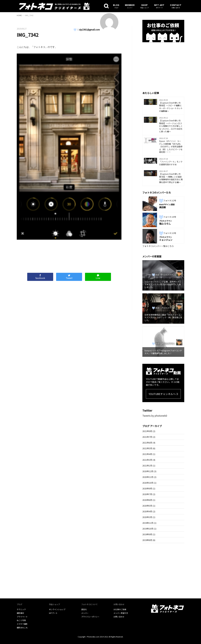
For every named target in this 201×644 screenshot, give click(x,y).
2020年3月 (147, 517)
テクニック (21, 609)
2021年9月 (147, 431)
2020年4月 (147, 511)
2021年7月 (147, 437)
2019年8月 (147, 540)
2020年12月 (148, 471)
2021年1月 (147, 466)
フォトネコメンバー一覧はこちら (158, 246)
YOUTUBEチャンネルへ (162, 394)
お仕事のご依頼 (120, 609)
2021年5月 (147, 448)
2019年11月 (148, 523)
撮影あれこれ (22, 628)
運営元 (84, 609)
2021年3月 (147, 460)
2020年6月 (147, 500)
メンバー (85, 613)
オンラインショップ (57, 609)
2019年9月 (147, 534)
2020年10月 (148, 483)
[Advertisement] (69, 255)
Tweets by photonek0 (155, 416)
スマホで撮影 (22, 624)
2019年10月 (148, 529)
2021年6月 (147, 443)
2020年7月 (147, 494)
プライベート (22, 617)
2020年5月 (147, 506)
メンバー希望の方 (121, 613)
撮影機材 (20, 613)
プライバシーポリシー (90, 617)
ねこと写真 (21, 620)
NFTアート (53, 613)
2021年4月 (147, 454)
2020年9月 (147, 488)
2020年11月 (148, 477)
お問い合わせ (119, 617)
